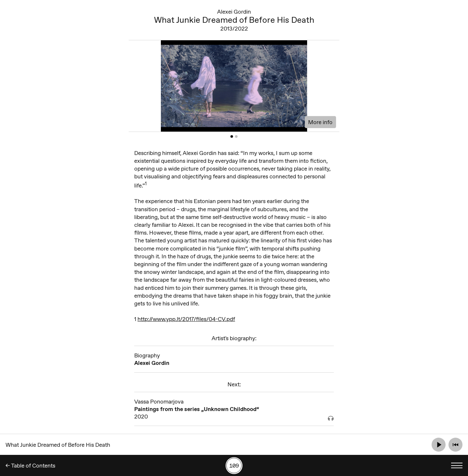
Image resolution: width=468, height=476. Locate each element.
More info (320, 122)
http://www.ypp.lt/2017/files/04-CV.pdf (186, 319)
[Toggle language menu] (457, 465)
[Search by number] (234, 466)
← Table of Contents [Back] (30, 465)
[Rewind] (455, 445)
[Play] (439, 445)
